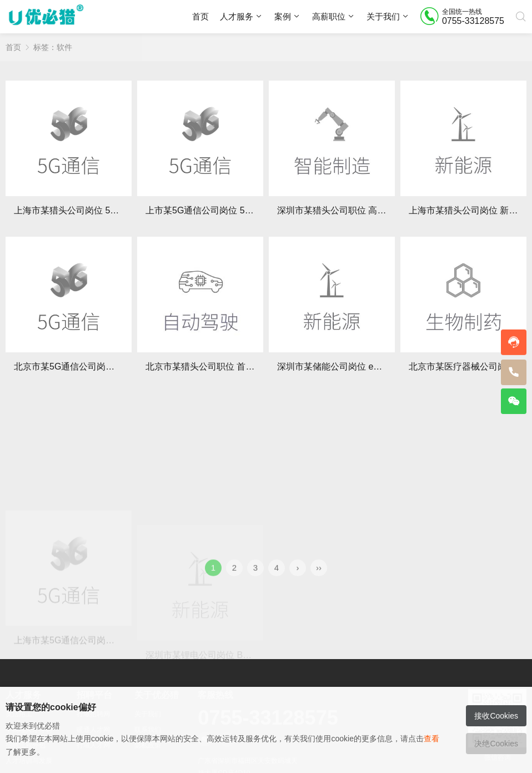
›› (319, 579)
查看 (431, 739)
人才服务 (237, 16)
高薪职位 (329, 16)
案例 (283, 16)
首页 (200, 16)
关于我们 (383, 16)
